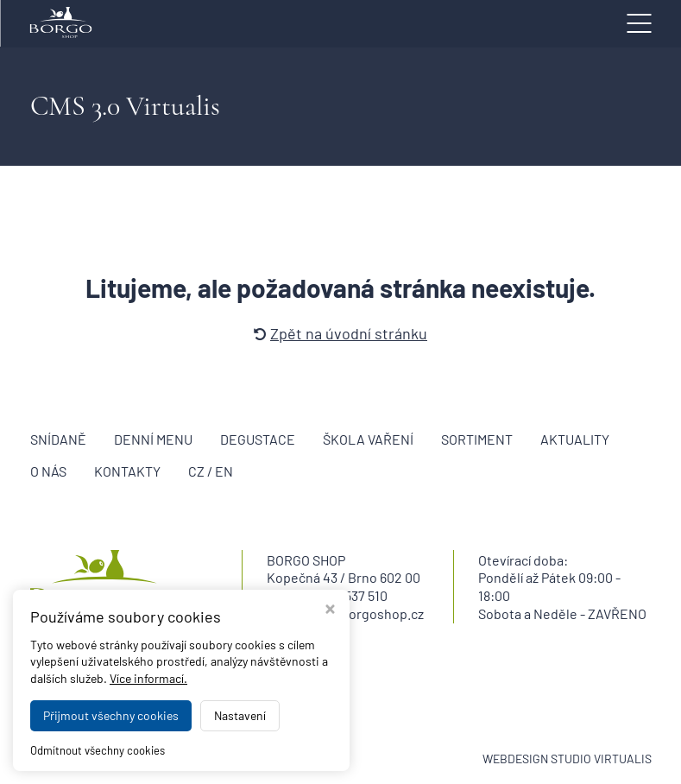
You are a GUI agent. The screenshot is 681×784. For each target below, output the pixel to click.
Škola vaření (368, 439)
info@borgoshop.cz (365, 613)
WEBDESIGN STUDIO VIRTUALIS (567, 759)
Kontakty (127, 471)
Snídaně (58, 439)
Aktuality (575, 439)
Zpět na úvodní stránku (340, 333)
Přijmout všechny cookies (111, 715)
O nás (48, 471)
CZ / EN (211, 471)
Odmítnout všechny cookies (98, 750)
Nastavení (240, 715)
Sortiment (477, 439)
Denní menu (153, 439)
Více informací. (148, 678)
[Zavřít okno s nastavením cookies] (330, 611)
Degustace (258, 439)
